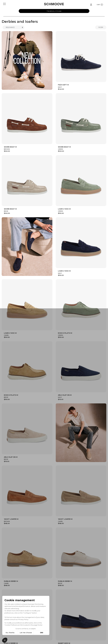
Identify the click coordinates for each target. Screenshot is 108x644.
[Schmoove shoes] (54, 4)
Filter (101, 27)
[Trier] (13, 27)
